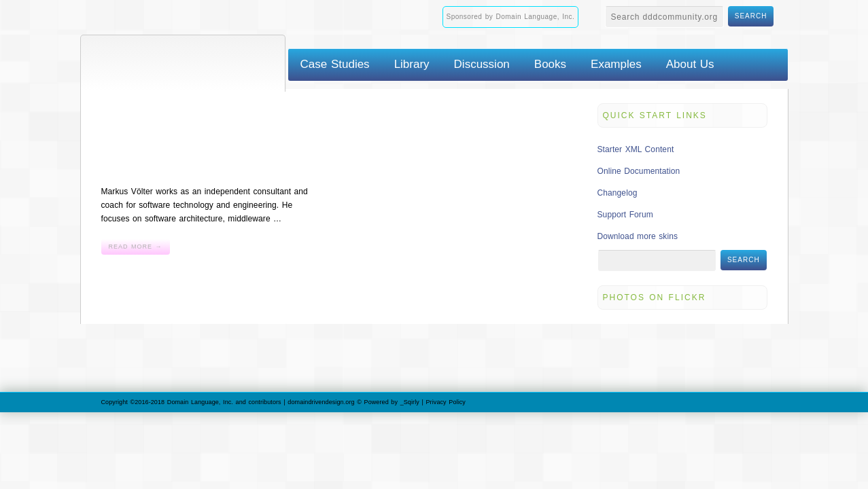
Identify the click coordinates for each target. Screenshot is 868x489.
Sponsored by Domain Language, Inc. (511, 17)
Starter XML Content (636, 149)
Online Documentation (639, 171)
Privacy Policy (446, 402)
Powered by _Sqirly (392, 402)
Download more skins (638, 236)
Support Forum (625, 215)
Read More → (136, 247)
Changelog (618, 193)
